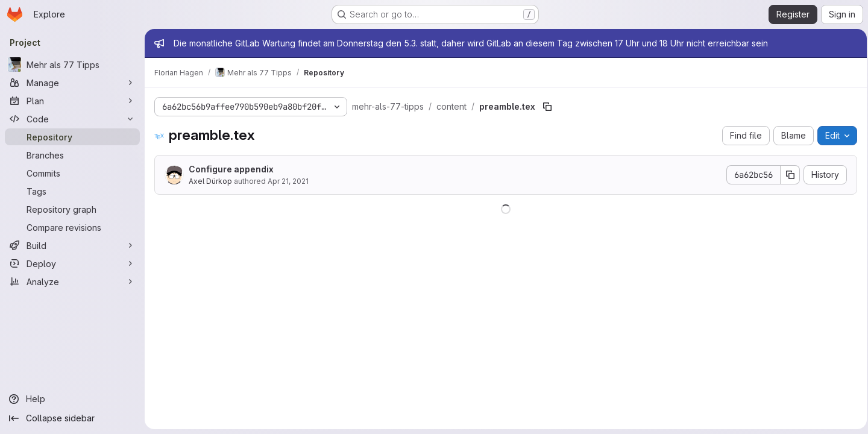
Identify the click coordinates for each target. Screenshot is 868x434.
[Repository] (72, 137)
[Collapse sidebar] (72, 418)
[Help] (72, 399)
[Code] (72, 119)
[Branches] (72, 155)
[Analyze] (72, 281)
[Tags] (72, 191)
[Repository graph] (72, 209)
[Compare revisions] (72, 227)
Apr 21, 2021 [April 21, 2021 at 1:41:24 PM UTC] (288, 181)
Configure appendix (231, 169)
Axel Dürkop (210, 181)
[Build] (72, 245)
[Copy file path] (547, 107)
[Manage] (72, 83)
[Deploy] (72, 263)
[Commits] (72, 173)
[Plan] (72, 101)
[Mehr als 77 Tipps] (72, 64)
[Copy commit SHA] (787, 175)
